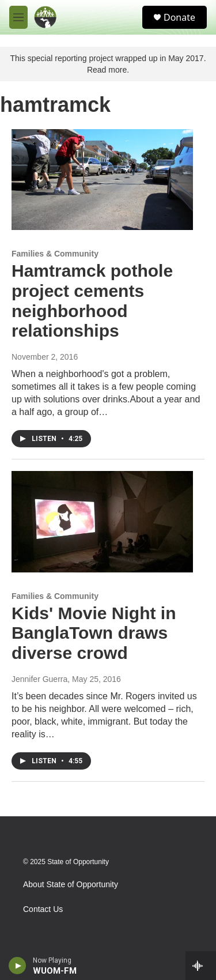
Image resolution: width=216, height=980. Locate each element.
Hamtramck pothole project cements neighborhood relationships (92, 301)
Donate (179, 17)
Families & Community (55, 254)
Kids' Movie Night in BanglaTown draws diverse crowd (94, 633)
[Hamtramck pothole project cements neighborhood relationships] (102, 180)
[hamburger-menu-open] (18, 17)
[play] (18, 966)
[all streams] (201, 966)
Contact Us (43, 909)
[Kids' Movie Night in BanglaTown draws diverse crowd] (102, 522)
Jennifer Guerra (39, 679)
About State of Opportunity (71, 885)
